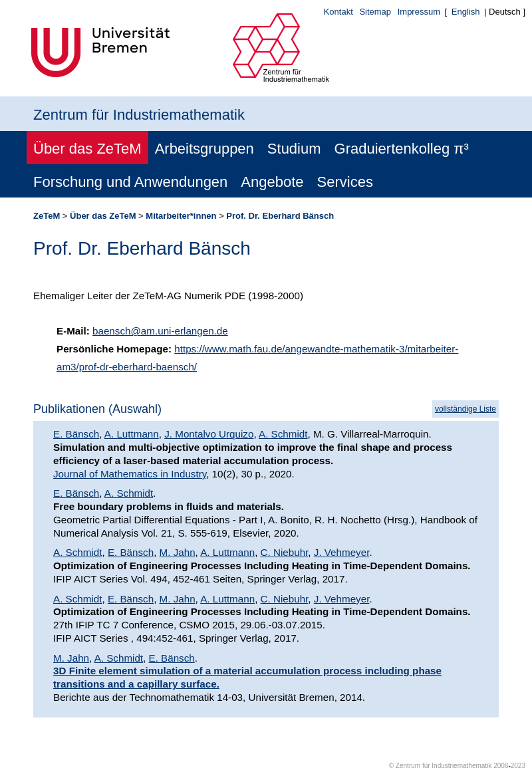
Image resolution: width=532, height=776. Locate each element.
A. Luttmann (132, 434)
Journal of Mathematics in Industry (130, 474)
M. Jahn (178, 552)
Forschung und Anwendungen (130, 182)
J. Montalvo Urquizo (209, 434)
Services (345, 182)
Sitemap (375, 12)
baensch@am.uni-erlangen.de (160, 331)
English (466, 12)
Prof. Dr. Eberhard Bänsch (280, 216)
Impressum (419, 12)
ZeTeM (47, 216)
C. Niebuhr (285, 552)
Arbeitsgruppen (204, 149)
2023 (518, 766)
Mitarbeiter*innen (181, 216)
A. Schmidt (283, 434)
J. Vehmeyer (342, 552)
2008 (501, 766)
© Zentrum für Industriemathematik (441, 766)
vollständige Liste (465, 409)
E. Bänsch (76, 434)
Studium (294, 149)
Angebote (272, 182)
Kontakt (338, 12)
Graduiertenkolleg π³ (402, 149)
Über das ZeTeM (87, 149)
